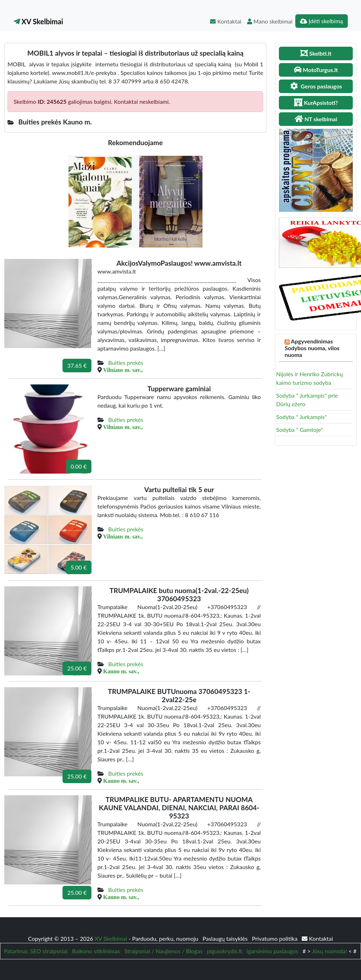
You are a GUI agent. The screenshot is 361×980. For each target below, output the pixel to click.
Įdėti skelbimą (321, 21)
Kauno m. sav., (121, 671)
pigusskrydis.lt (224, 951)
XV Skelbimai (38, 21)
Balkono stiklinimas (96, 951)
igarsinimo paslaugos (272, 951)
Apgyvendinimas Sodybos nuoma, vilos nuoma (312, 348)
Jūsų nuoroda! (330, 951)
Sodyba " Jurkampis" (301, 417)
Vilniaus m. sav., (123, 370)
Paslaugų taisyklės (226, 938)
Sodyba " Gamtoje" (299, 430)
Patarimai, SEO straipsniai (36, 951)
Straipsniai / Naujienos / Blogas (163, 951)
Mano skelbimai (270, 21)
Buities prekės (126, 363)
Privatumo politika (276, 938)
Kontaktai (225, 21)
